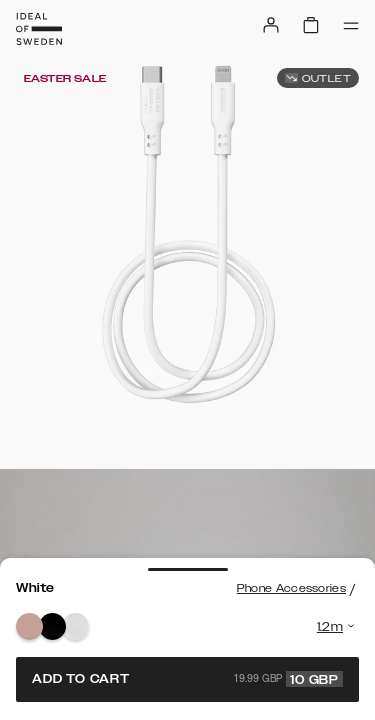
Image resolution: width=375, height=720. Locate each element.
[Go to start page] (39, 29)
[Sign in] (271, 25)
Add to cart (187, 679)
